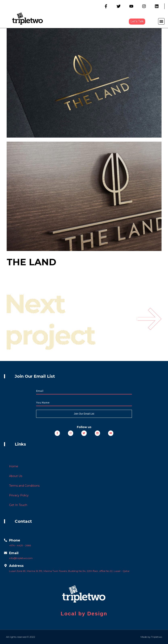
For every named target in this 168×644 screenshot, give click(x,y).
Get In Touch (18, 505)
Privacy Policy (19, 495)
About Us (16, 476)
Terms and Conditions (24, 486)
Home (14, 466)
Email (14, 553)
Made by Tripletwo (151, 637)
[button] (137, 22)
